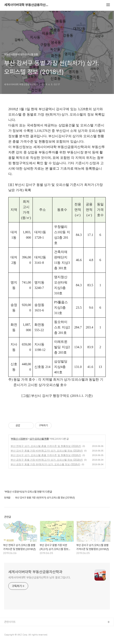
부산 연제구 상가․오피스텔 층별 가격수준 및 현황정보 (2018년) (46, 446)
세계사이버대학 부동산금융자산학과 (27, 5)
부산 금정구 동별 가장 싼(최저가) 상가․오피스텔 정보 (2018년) (45, 464)
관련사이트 (10, 622)
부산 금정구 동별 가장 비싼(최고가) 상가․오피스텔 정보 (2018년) (47, 460)
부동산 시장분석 (19, 439)
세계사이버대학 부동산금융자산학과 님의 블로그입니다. (39, 577)
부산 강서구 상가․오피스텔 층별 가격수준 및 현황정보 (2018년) (46, 455)
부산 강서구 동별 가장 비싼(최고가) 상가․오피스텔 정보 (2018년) (47, 451)
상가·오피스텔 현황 (39, 439)
